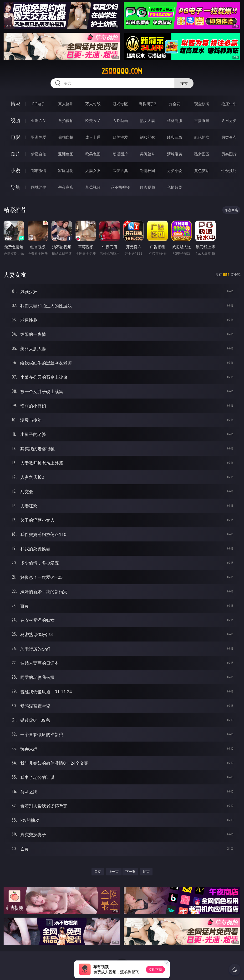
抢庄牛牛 (229, 104)
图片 (15, 154)
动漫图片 (120, 154)
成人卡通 (93, 137)
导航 (15, 187)
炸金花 (175, 104)
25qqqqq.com (122, 71)
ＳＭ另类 (229, 121)
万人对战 (93, 104)
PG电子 (38, 104)
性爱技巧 (229, 171)
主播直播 (202, 121)
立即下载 (155, 969)
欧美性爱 (120, 137)
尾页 (146, 871)
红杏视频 (147, 187)
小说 (15, 170)
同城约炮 (39, 187)
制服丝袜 (147, 137)
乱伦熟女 (202, 137)
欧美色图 (93, 154)
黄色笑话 (202, 171)
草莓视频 (93, 187)
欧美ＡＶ (93, 121)
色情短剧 (175, 187)
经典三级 (175, 137)
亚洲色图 (66, 154)
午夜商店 (66, 187)
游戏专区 (120, 104)
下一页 (130, 871)
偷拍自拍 (66, 137)
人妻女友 (93, 171)
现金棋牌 (202, 104)
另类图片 (229, 154)
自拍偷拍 (66, 121)
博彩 (15, 104)
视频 (15, 120)
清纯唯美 (175, 154)
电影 (15, 137)
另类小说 (175, 171)
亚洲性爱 (39, 137)
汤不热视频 (120, 187)
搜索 (184, 83)
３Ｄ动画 (120, 121)
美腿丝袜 (147, 154)
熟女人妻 (147, 121)
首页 (98, 871)
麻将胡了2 (147, 104)
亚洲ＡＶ (39, 121)
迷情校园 (147, 171)
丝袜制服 (175, 121)
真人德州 (66, 104)
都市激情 (39, 171)
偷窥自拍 (39, 154)
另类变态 (229, 137)
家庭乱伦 (66, 171)
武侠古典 (120, 171)
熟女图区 (202, 154)
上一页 (114, 871)
